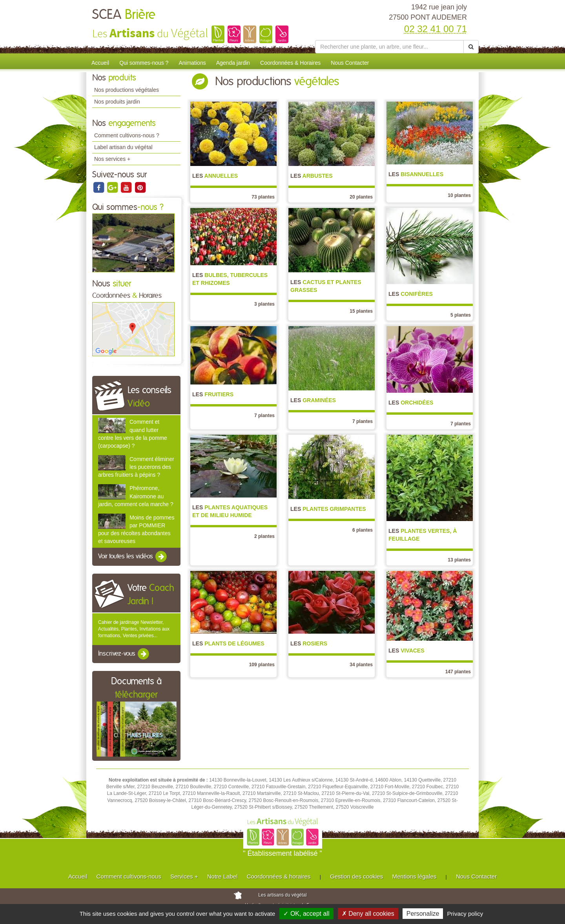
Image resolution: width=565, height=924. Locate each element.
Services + (184, 876)
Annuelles (215, 176)
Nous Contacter (350, 63)
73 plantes (263, 197)
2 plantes (264, 536)
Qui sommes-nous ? (144, 63)
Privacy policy (465, 914)
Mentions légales (415, 876)
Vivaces (406, 651)
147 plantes (458, 672)
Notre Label (222, 876)
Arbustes (312, 176)
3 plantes (264, 304)
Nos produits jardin (117, 102)
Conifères (411, 294)
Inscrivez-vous (124, 654)
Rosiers (309, 643)
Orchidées (411, 403)
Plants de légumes (228, 643)
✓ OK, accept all (306, 914)
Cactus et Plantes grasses (326, 286)
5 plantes (461, 315)
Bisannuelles (416, 174)
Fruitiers (213, 394)
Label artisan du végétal (123, 147)
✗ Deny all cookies (368, 914)
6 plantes (363, 530)
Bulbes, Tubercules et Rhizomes (230, 279)
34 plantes (361, 665)
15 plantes (361, 311)
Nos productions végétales (127, 90)
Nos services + (112, 159)
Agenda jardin (233, 63)
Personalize (423, 914)
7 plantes (264, 416)
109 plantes (262, 665)
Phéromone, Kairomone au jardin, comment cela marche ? (136, 496)
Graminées (313, 400)
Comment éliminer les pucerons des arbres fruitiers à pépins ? (136, 467)
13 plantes (459, 560)
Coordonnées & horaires (279, 876)
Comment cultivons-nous (129, 876)
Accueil (100, 63)
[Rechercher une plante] (389, 47)
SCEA (124, 15)
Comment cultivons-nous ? (127, 135)
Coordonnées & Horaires (290, 63)
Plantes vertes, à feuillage (423, 535)
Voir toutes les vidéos (133, 557)
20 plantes (361, 197)
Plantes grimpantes (328, 509)
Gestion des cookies (356, 876)
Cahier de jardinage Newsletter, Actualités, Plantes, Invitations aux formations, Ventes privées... (134, 629)
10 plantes (459, 195)
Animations (192, 63)
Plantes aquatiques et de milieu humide (230, 511)
